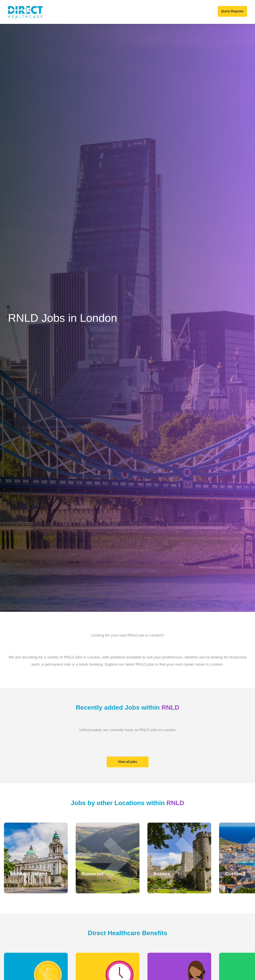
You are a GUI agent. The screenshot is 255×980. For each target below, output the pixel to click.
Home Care (98, 12)
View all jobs (127, 762)
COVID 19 (180, 12)
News (144, 12)
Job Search (123, 12)
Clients (76, 12)
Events (161, 12)
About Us (55, 12)
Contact (201, 12)
